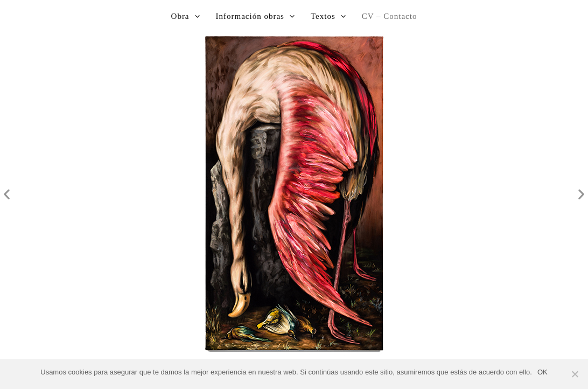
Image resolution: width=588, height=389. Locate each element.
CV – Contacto (390, 16)
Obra (185, 16)
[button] (7, 194)
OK (542, 372)
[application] (195, 16)
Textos (328, 16)
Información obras (255, 16)
